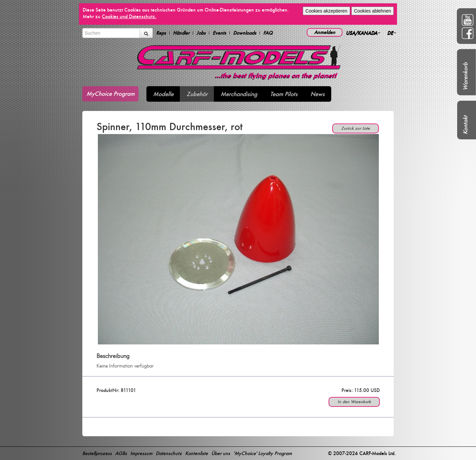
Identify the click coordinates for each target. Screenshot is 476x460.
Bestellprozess (97, 453)
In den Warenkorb (354, 402)
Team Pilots (284, 94)
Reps (161, 33)
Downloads (245, 33)
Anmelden (325, 32)
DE (392, 33)
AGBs (121, 453)
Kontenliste (197, 453)
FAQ (268, 33)
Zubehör (197, 94)
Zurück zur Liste (356, 128)
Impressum (141, 453)
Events (219, 33)
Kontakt (465, 125)
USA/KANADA (363, 33)
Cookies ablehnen (373, 11)
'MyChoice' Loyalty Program (263, 453)
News (317, 94)
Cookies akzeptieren (326, 11)
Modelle (163, 94)
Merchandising (239, 94)
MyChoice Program (110, 94)
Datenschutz (169, 453)
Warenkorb (465, 76)
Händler (181, 33)
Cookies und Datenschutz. (129, 16)
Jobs (201, 33)
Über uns (221, 453)
